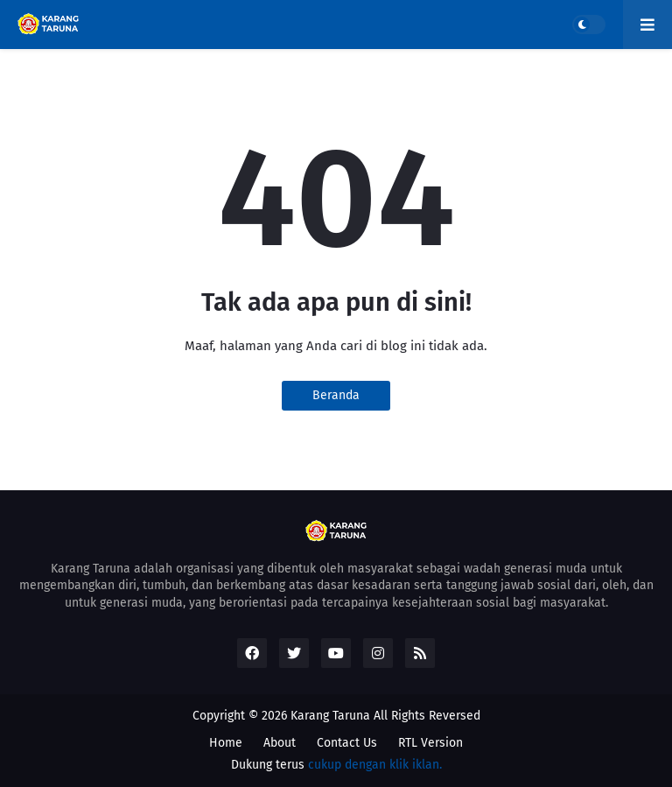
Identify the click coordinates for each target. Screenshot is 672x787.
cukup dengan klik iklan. (375, 765)
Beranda (336, 395)
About (280, 743)
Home (226, 743)
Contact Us (347, 743)
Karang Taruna (330, 716)
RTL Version (430, 743)
